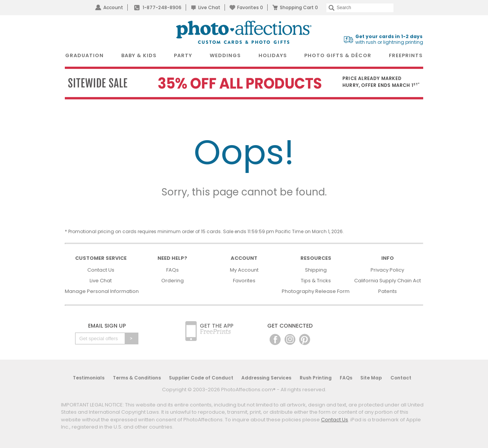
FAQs (173, 270)
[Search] (360, 8)
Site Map (371, 378)
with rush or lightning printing (389, 39)
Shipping (316, 270)
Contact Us (101, 270)
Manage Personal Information (102, 291)
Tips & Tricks (316, 281)
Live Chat (209, 7)
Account (113, 7)
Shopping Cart (299, 7)
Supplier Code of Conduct (201, 378)
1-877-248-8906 (162, 7)
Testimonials (89, 378)
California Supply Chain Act (388, 281)
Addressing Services (266, 378)
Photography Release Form (316, 291)
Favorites (250, 7)
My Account (244, 270)
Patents (388, 291)
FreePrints (406, 55)
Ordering (173, 281)
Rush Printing (316, 378)
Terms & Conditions (137, 378)
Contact (401, 378)
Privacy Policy (387, 270)
